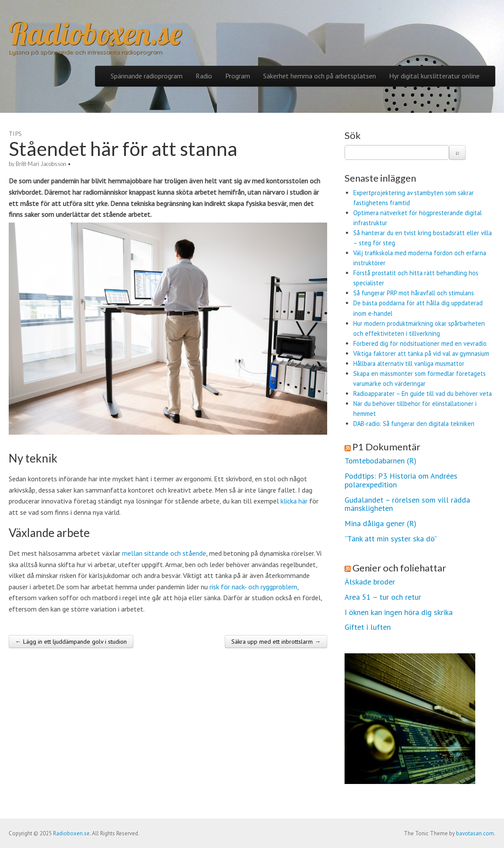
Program (238, 76)
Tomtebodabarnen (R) (381, 461)
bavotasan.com (475, 833)
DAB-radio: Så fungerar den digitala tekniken (414, 424)
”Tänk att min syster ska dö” (391, 539)
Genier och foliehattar (399, 568)
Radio (204, 76)
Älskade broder (370, 582)
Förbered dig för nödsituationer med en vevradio (420, 343)
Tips (15, 133)
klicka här (294, 501)
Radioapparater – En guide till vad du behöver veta (423, 394)
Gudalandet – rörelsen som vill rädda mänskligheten (407, 504)
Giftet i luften (368, 627)
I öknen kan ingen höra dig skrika (399, 612)
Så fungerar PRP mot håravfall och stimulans (414, 293)
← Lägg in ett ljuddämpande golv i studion (71, 642)
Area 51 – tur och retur (383, 597)
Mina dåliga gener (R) (381, 524)
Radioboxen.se (95, 33)
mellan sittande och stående (164, 553)
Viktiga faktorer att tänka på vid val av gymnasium (421, 353)
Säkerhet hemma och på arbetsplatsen (320, 76)
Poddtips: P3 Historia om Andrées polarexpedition (401, 480)
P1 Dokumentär (386, 447)
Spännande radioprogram (147, 76)
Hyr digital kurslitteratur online (434, 76)
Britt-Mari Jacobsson (41, 164)
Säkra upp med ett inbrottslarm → (276, 642)
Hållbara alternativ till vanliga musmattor (409, 363)
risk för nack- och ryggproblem (253, 587)
